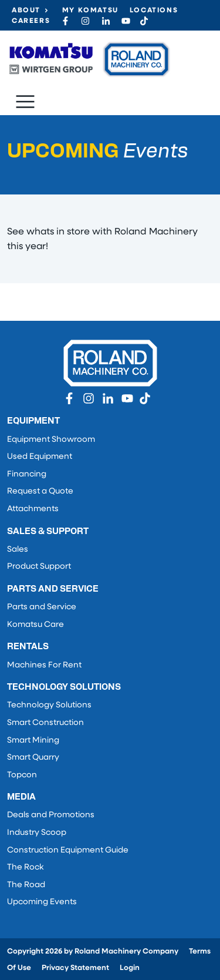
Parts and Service (42, 607)
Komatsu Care (35, 625)
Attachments (33, 509)
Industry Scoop (37, 833)
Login (130, 968)
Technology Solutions (49, 705)
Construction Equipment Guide (68, 850)
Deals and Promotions (51, 815)
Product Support (39, 567)
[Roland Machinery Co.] (89, 59)
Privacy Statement (75, 968)
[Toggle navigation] (25, 102)
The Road (26, 885)
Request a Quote (40, 491)
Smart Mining (33, 741)
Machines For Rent (44, 665)
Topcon (22, 775)
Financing (27, 474)
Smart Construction (45, 723)
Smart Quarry (33, 758)
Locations (154, 11)
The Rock (25, 867)
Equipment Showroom (51, 440)
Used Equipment (40, 457)
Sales (18, 550)
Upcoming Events (42, 902)
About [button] (26, 11)
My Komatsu (90, 11)
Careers (31, 21)
